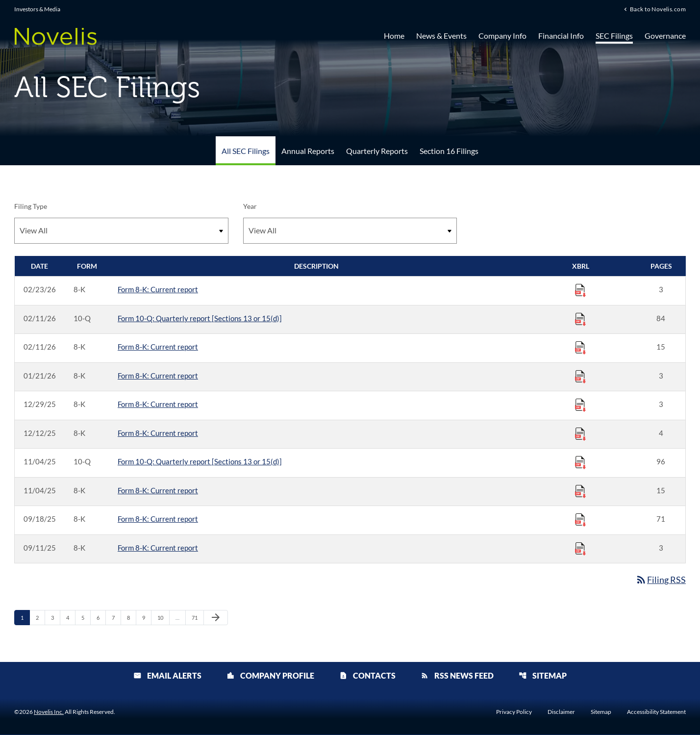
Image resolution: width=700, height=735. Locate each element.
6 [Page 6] (101, 617)
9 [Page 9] (147, 617)
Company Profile (270, 676)
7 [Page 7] (116, 617)
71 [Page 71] (197, 617)
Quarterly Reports (377, 151)
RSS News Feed (457, 676)
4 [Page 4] (71, 617)
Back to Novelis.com (658, 9)
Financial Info (561, 36)
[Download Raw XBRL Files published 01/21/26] (580, 376)
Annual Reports (308, 151)
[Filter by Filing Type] (121, 231)
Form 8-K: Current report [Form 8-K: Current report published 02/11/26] (158, 347)
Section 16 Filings (449, 151)
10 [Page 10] (163, 617)
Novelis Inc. (49, 712)
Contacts (367, 676)
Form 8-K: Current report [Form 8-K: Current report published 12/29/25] (158, 404)
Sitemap (543, 676)
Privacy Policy (514, 712)
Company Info (502, 36)
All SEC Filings (246, 151)
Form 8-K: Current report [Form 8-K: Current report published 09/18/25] (158, 519)
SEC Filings (614, 36)
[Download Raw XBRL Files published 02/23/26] (580, 290)
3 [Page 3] (55, 617)
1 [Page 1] (25, 617)
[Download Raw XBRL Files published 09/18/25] (580, 519)
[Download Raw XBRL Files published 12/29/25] (580, 405)
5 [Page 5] (86, 617)
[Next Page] (216, 618)
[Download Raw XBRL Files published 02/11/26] (580, 319)
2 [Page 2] (40, 617)
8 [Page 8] (131, 617)
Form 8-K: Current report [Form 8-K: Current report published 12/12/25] (158, 433)
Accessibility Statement (656, 712)
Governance (665, 36)
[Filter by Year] (350, 231)
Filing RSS (661, 580)
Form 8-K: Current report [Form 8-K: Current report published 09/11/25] (158, 548)
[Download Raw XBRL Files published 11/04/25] (580, 462)
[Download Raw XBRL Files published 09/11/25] (580, 548)
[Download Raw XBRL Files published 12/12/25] (580, 433)
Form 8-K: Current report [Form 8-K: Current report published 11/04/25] (158, 490)
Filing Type (31, 206)
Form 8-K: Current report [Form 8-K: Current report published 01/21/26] (158, 376)
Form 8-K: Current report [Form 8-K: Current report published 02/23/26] (158, 289)
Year (250, 206)
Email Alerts (167, 676)
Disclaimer (561, 712)
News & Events (441, 36)
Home (394, 36)
